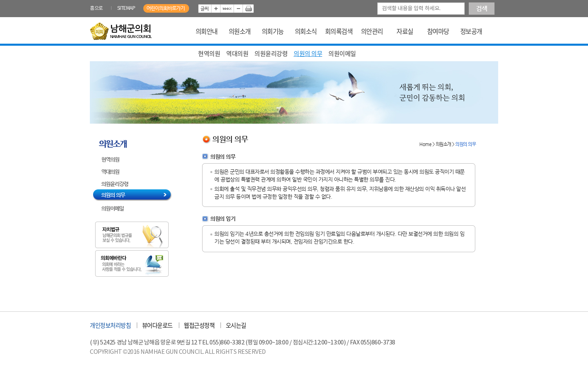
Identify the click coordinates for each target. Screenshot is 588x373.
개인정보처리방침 (110, 325)
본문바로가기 (90, 0)
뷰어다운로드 (157, 325)
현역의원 (209, 53)
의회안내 (207, 31)
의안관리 (372, 31)
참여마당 (438, 31)
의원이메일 (342, 53)
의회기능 (273, 31)
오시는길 (236, 325)
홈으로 (96, 8)
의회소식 (306, 31)
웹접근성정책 (199, 325)
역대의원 (237, 53)
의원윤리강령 (271, 53)
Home (425, 144)
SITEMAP (126, 8)
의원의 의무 (308, 53)
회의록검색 (339, 31)
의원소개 (240, 31)
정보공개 (471, 31)
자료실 (405, 31)
